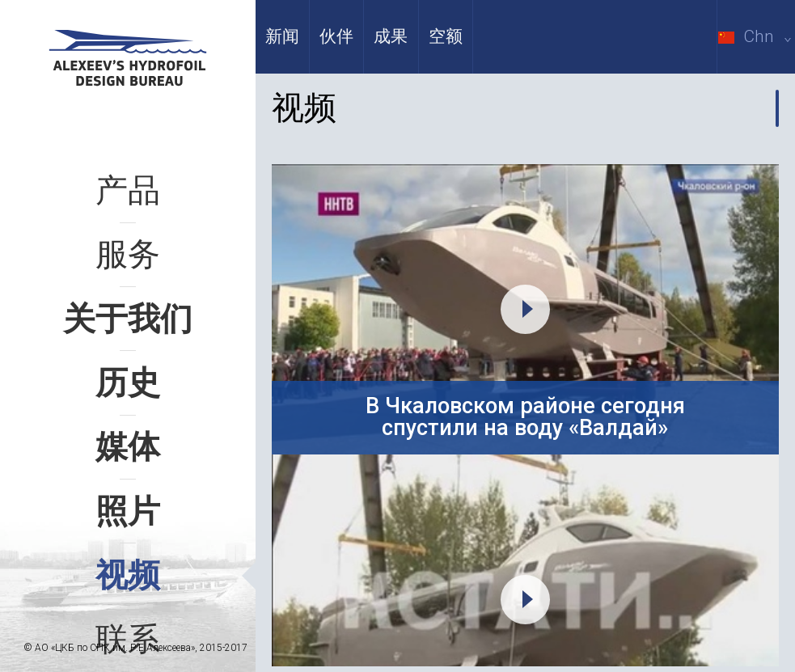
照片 (128, 511)
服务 (128, 254)
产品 (128, 190)
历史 (128, 383)
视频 (128, 575)
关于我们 (128, 319)
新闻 (282, 36)
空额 (446, 36)
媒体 (128, 447)
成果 (391, 36)
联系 (128, 639)
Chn (757, 36)
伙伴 (336, 36)
